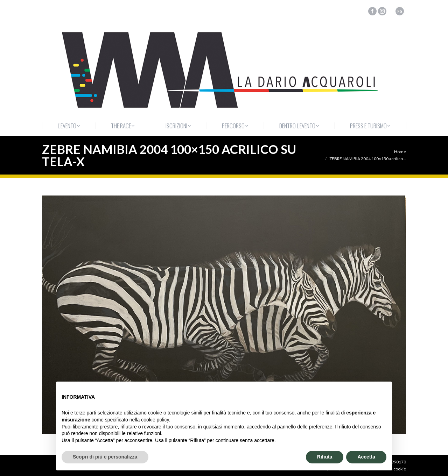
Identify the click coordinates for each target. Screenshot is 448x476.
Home (400, 152)
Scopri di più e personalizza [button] (105, 457)
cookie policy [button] (155, 420)
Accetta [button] (366, 457)
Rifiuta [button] (325, 457)
